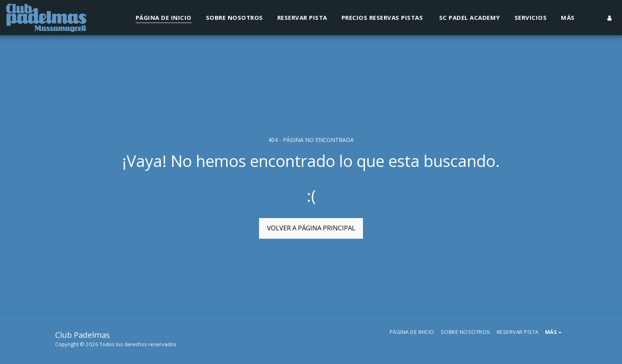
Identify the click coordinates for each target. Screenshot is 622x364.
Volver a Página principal (311, 228)
